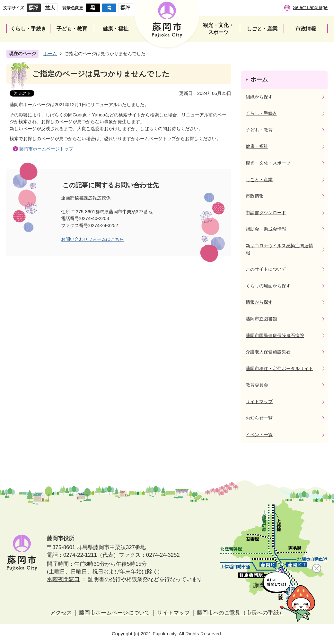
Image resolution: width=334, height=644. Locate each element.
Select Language (310, 7)
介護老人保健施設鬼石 (268, 352)
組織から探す (259, 97)
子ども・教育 (259, 130)
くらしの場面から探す (268, 286)
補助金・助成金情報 (266, 229)
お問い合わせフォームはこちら (92, 239)
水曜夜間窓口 (63, 579)
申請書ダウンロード (266, 213)
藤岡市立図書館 (261, 319)
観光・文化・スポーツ (268, 163)
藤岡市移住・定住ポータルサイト (279, 369)
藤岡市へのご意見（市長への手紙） (241, 613)
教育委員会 (257, 385)
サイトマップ (259, 402)
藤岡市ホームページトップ (46, 149)
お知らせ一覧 (259, 418)
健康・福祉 (257, 146)
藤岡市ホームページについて (114, 613)
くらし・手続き (261, 113)
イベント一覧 (259, 435)
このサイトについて (266, 269)
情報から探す (259, 302)
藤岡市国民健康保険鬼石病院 (275, 335)
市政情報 (255, 196)
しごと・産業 (259, 180)
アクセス (61, 613)
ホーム (50, 54)
